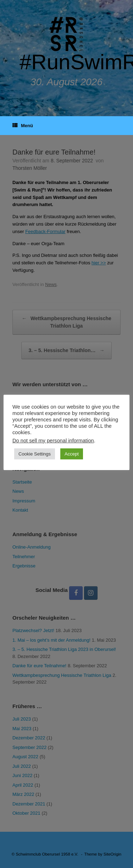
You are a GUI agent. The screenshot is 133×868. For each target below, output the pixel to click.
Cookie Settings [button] (35, 454)
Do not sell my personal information (53, 441)
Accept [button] (72, 454)
